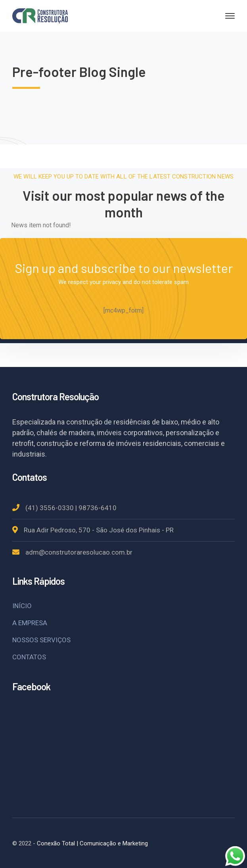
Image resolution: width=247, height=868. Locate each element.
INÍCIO (22, 606)
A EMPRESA (30, 623)
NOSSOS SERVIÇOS (41, 640)
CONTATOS (29, 657)
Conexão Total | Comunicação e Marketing (92, 843)
